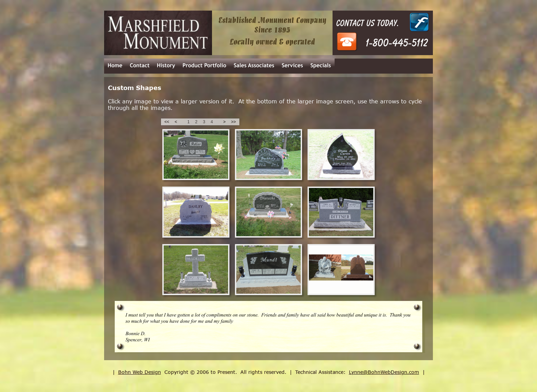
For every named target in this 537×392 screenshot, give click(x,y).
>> (234, 122)
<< (167, 122)
